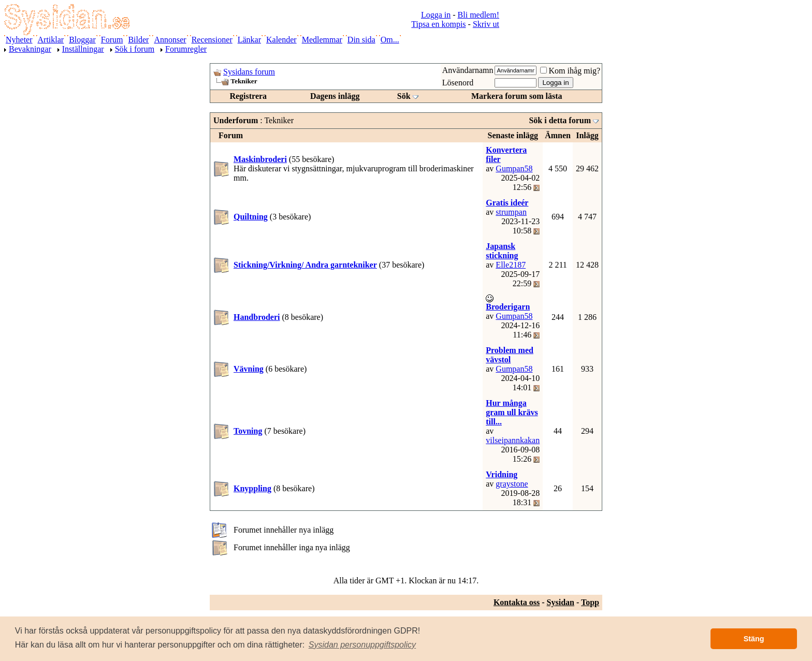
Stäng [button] (754, 639)
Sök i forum (135, 49)
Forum (112, 40)
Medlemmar (322, 40)
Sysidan (561, 602)
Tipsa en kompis (438, 24)
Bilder (138, 40)
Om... (390, 40)
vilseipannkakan (513, 440)
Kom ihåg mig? (570, 71)
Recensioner (212, 40)
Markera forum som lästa (517, 96)
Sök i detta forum (560, 120)
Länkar (249, 40)
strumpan (511, 212)
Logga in (436, 15)
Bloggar (82, 40)
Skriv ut (486, 24)
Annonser (170, 40)
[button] (363, 645)
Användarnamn (468, 70)
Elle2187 (511, 265)
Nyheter (19, 40)
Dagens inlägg (335, 96)
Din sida (361, 40)
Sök (404, 96)
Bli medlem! (479, 15)
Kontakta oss (517, 602)
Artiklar (51, 40)
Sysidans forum (249, 72)
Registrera (248, 96)
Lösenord (458, 83)
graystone (512, 484)
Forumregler (186, 49)
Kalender (281, 40)
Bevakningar (30, 49)
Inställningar (83, 49)
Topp (590, 602)
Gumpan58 (514, 168)
